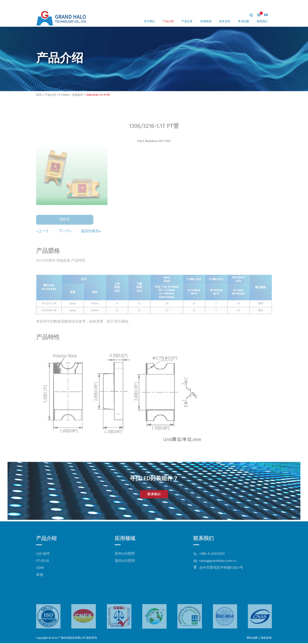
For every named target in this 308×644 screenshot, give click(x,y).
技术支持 (225, 22)
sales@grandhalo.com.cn (218, 575)
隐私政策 (266, 639)
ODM (40, 582)
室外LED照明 (125, 568)
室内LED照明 (125, 575)
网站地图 (252, 639)
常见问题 (244, 22)
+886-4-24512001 (212, 568)
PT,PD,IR (64, 95)
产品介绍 (168, 22)
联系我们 (262, 22)
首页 (39, 95)
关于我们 (149, 22)
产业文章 (187, 22)
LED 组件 (43, 568)
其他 (40, 589)
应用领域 (206, 22)
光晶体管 (77, 95)
